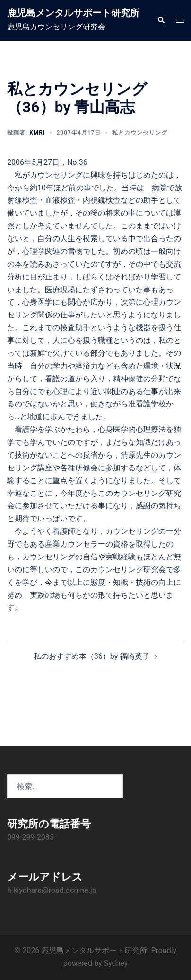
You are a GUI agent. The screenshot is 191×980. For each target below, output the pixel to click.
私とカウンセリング (140, 133)
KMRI (37, 133)
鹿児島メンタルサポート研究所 (73, 13)
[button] (161, 20)
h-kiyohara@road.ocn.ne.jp (52, 890)
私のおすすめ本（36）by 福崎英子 (92, 656)
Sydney (116, 963)
